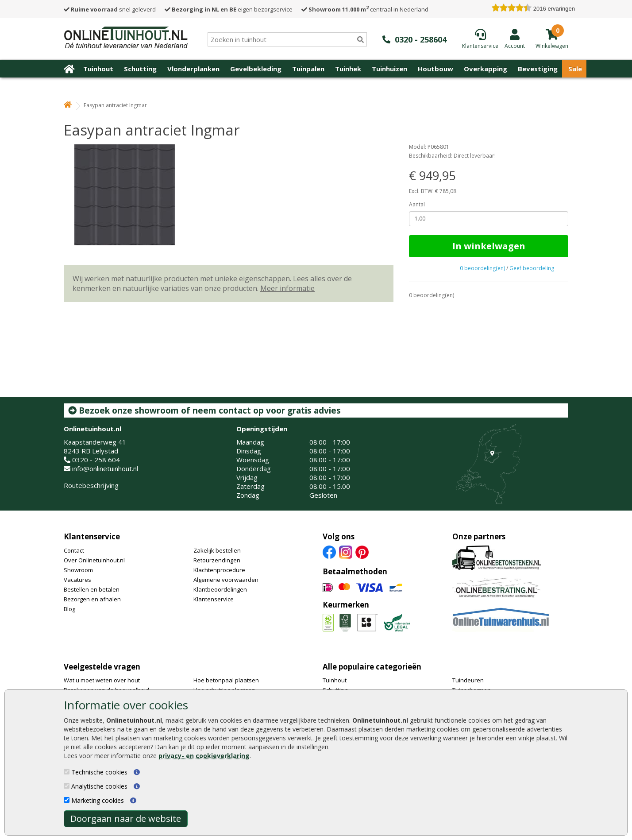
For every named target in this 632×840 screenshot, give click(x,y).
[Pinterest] (362, 551)
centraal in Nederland (365, 9)
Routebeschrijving (91, 485)
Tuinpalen (308, 69)
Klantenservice (92, 536)
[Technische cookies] (67, 772)
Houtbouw (435, 69)
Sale (575, 69)
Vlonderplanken (193, 69)
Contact (74, 550)
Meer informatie (287, 288)
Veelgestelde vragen (102, 667)
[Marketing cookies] (67, 800)
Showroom (78, 570)
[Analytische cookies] (67, 786)
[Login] (515, 39)
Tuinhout (98, 69)
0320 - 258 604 (96, 460)
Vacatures (77, 580)
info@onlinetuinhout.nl (105, 468)
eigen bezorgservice (229, 9)
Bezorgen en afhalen (92, 599)
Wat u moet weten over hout (102, 680)
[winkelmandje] (552, 45)
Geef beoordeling (532, 268)
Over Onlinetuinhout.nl (94, 560)
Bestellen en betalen (92, 589)
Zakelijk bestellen (217, 550)
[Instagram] (346, 551)
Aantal (417, 204)
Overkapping (486, 69)
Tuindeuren (468, 680)
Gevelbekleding (256, 69)
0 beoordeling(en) (482, 268)
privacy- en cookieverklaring (204, 756)
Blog (69, 609)
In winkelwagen (489, 246)
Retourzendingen (217, 560)
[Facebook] (329, 551)
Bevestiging (538, 69)
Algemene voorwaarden (226, 580)
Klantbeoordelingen (220, 589)
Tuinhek (348, 69)
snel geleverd (110, 9)
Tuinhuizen (389, 69)
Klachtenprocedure (219, 570)
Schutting (140, 69)
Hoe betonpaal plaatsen (226, 680)
